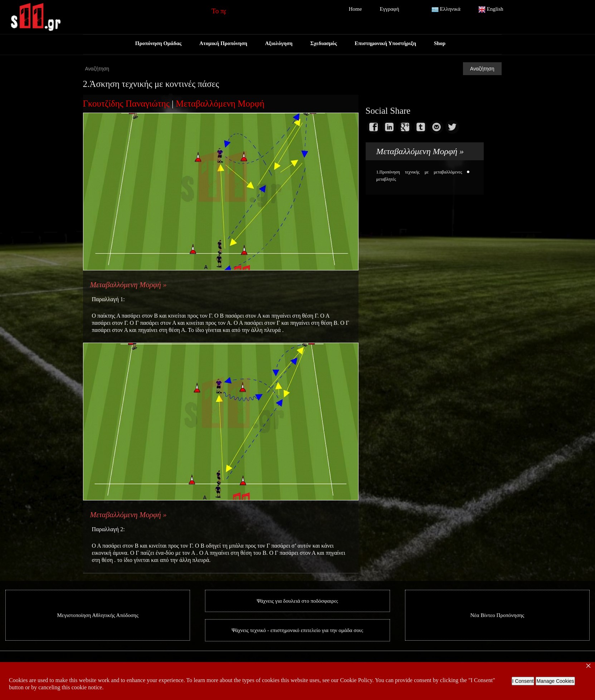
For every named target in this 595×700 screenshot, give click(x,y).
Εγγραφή (389, 9)
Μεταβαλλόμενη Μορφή (220, 104)
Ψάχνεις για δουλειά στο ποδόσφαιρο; (298, 601)
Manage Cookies (555, 681)
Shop (440, 43)
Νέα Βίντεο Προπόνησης (497, 615)
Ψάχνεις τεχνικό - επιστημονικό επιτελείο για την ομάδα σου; (297, 630)
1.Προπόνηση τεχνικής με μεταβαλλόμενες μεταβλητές (419, 176)
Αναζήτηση (482, 69)
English (491, 10)
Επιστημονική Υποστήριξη (386, 43)
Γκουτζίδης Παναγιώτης (126, 104)
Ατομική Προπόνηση (223, 43)
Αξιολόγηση (279, 43)
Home (355, 9)
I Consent (523, 681)
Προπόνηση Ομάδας (158, 43)
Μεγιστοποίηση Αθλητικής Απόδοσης (98, 615)
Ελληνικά (446, 10)
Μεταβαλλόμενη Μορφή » (128, 285)
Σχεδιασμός (323, 43)
